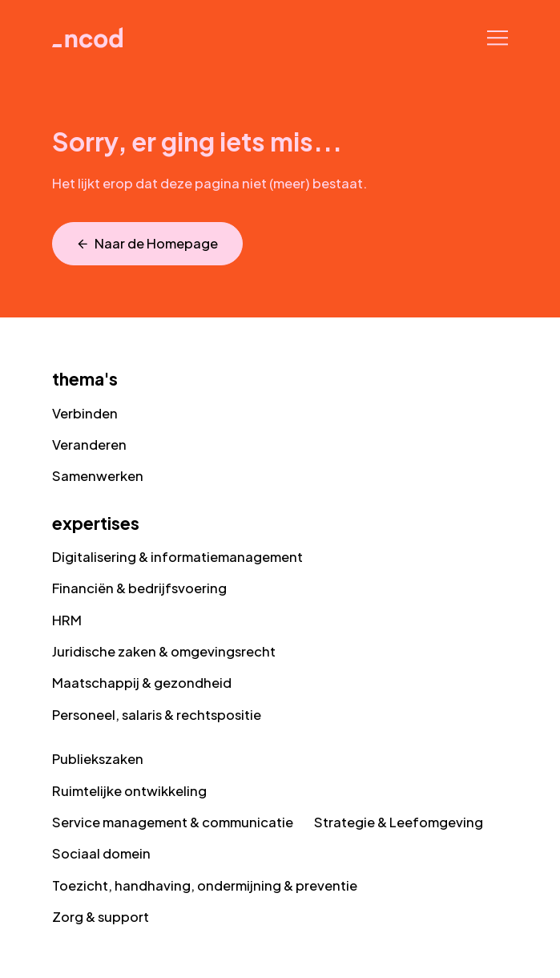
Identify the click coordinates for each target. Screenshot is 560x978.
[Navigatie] (498, 38)
